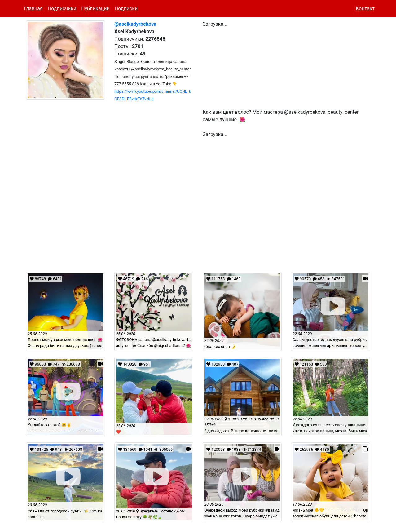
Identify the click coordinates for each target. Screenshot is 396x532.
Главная (33, 9)
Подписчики (62, 9)
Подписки (126, 9)
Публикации (95, 9)
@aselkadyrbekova (135, 24)
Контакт (365, 9)
